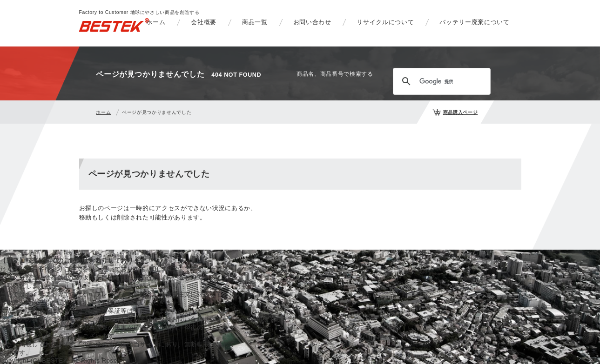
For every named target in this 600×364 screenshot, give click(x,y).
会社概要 (204, 22)
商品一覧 (255, 22)
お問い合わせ (312, 22)
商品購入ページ (461, 112)
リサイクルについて (385, 22)
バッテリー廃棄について (474, 22)
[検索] (440, 81)
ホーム (156, 22)
